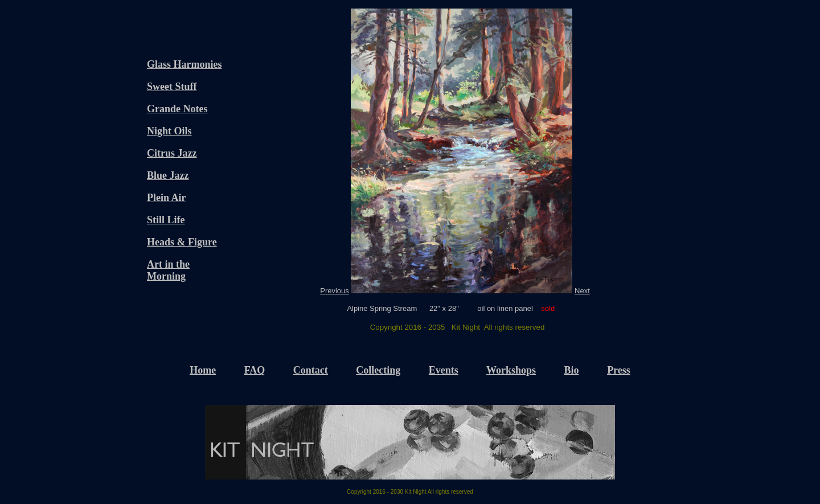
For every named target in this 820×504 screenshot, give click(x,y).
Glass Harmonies (184, 64)
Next (582, 291)
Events (444, 370)
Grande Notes (177, 109)
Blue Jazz (168, 175)
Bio (572, 370)
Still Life (166, 220)
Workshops (511, 370)
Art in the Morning (168, 270)
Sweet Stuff (172, 87)
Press (619, 370)
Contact (311, 370)
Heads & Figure (182, 242)
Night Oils (169, 131)
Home (203, 370)
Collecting (378, 370)
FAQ (255, 370)
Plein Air (167, 198)
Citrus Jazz (172, 153)
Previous (335, 291)
